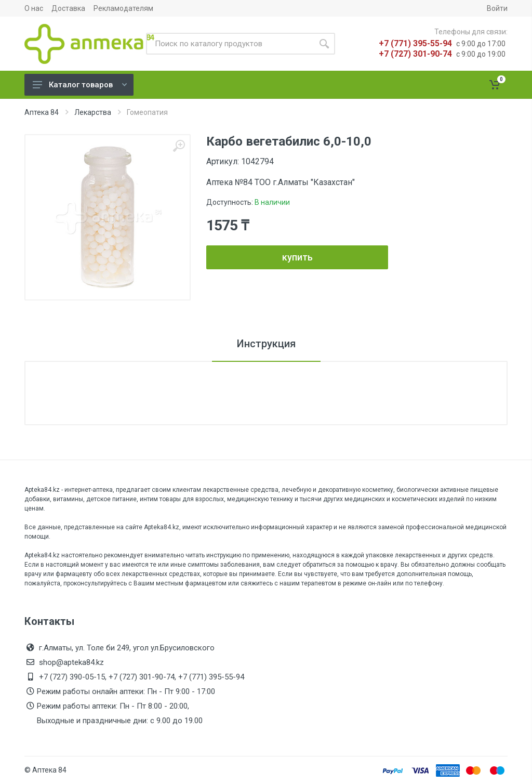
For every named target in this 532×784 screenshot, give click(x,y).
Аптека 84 (42, 112)
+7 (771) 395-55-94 (415, 43)
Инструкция (266, 344)
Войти (497, 8)
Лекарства (93, 112)
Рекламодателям (123, 8)
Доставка (68, 8)
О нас (34, 8)
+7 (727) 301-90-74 (415, 54)
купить (297, 257)
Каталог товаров (80, 85)
